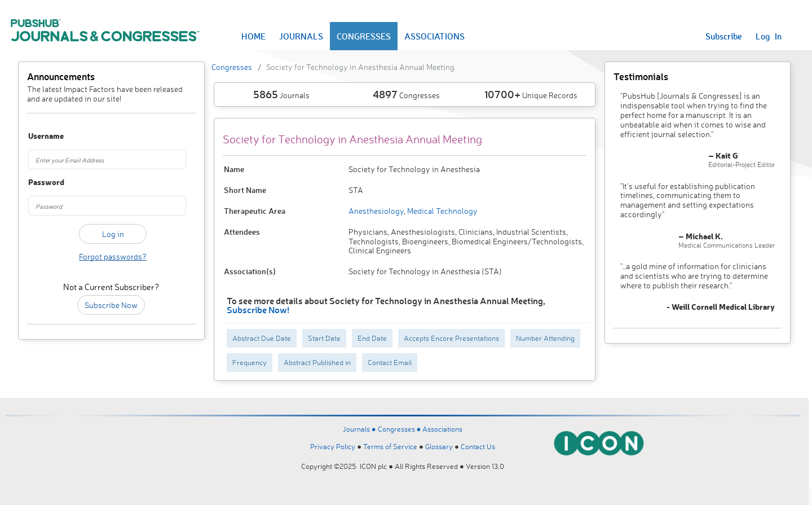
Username (41, 136)
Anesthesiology (376, 211)
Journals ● (360, 429)
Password (41, 183)
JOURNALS (301, 36)
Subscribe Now (111, 305)
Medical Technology (442, 211)
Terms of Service (390, 446)
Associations (442, 429)
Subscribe (724, 36)
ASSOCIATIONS (434, 36)
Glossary (439, 446)
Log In (769, 36)
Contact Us (478, 446)
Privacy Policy (333, 446)
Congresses (232, 67)
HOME (253, 36)
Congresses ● (400, 429)
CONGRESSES (364, 36)
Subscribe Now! (258, 309)
